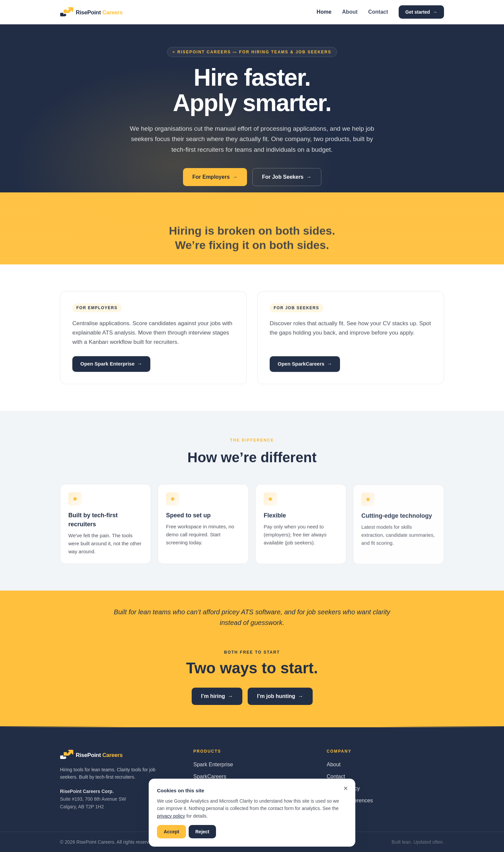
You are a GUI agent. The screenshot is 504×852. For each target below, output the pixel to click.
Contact (378, 12)
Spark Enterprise (213, 764)
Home (324, 12)
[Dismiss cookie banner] (346, 788)
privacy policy (171, 816)
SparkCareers (210, 776)
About (350, 12)
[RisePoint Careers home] (97, 12)
